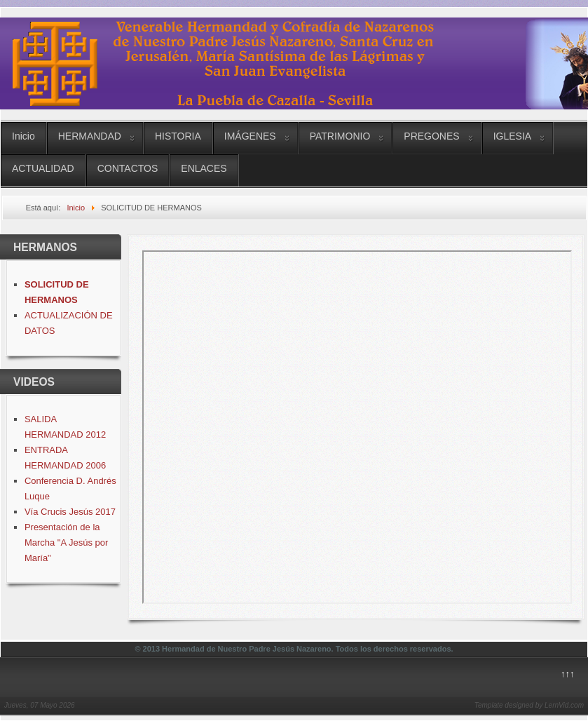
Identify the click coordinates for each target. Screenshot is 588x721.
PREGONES (431, 136)
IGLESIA (512, 136)
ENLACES (204, 168)
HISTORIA (178, 136)
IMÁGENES (250, 136)
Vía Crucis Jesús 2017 (70, 512)
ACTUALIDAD (43, 168)
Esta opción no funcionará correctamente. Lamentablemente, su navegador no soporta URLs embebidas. (357, 427)
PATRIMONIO (340, 136)
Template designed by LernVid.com (529, 705)
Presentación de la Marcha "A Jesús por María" (67, 543)
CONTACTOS (128, 168)
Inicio (23, 136)
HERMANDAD (90, 136)
